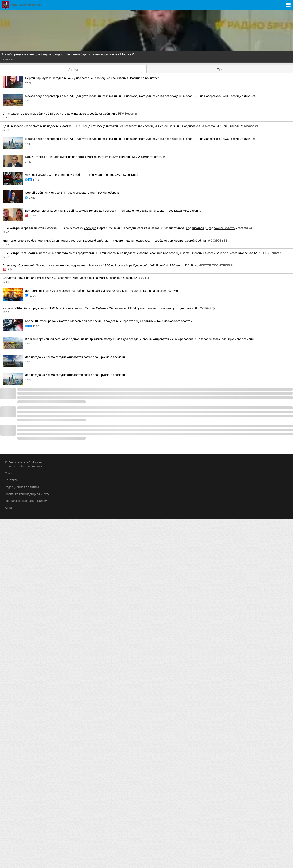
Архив (9, 508)
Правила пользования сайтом (26, 501)
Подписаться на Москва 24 (201, 126)
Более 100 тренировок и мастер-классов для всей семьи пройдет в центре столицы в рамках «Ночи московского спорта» (109, 321)
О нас (9, 473)
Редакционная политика (22, 487)
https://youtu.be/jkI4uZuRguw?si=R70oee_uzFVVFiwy (161, 265)
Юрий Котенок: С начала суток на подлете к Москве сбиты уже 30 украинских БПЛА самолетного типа (95, 157)
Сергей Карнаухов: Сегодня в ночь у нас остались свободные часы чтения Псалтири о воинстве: (92, 78)
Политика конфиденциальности (27, 494)
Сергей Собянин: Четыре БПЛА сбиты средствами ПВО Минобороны (73, 193)
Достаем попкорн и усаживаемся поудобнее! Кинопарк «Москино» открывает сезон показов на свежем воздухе (101, 291)
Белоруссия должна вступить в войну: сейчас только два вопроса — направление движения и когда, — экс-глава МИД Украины (113, 211)
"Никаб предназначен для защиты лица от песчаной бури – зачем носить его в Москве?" (68, 54)
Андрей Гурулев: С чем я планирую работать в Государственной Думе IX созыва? (82, 175)
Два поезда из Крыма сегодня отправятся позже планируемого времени (75, 357)
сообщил (151, 126)
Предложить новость (221, 228)
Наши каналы (231, 126)
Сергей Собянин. (196, 241)
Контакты (12, 480)
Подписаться (195, 228)
